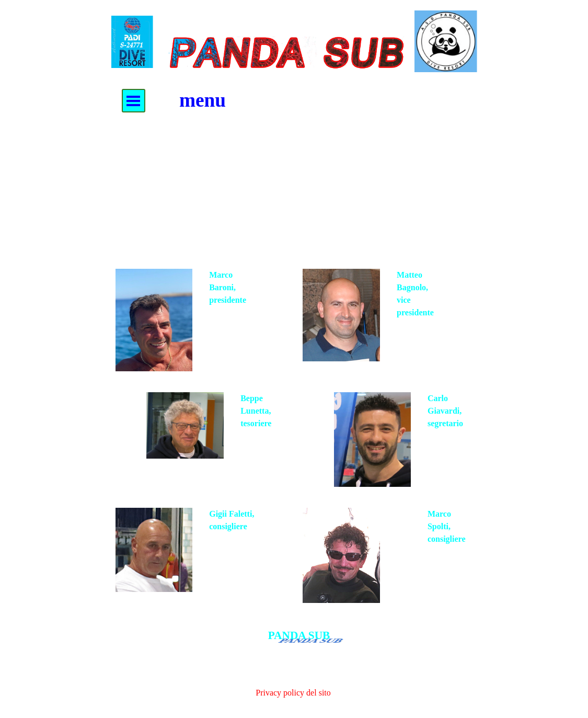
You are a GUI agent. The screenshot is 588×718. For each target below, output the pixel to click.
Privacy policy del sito (293, 693)
